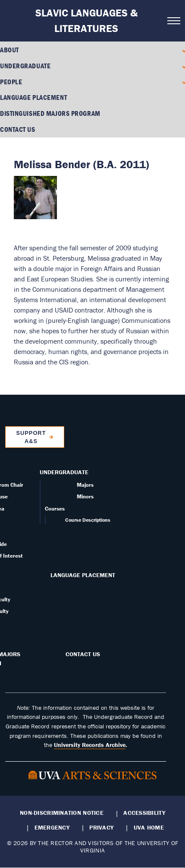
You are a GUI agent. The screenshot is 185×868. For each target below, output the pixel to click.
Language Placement (33, 97)
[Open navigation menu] (174, 21)
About (9, 50)
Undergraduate (25, 66)
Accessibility (144, 813)
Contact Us (18, 129)
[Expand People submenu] (182, 81)
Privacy (101, 827)
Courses (55, 509)
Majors (85, 485)
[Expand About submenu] (182, 50)
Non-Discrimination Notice (62, 813)
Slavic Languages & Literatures (86, 21)
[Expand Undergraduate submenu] (182, 66)
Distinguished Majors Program (50, 113)
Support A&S (31, 437)
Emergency (52, 827)
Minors (85, 496)
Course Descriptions (88, 520)
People (11, 82)
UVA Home (149, 827)
